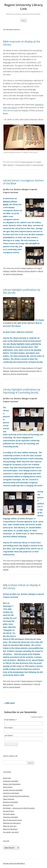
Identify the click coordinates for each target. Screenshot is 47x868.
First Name (9, 728)
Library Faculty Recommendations (16, 796)
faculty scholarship (18, 564)
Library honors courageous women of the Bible (23, 182)
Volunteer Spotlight (10, 817)
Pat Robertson (27, 684)
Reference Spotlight (10, 802)
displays (10, 165)
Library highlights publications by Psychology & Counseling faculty (22, 391)
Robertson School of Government (23, 371)
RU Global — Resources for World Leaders (19, 808)
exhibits (13, 271)
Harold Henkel (38, 165)
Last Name (9, 735)
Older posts (9, 703)
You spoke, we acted (11, 832)
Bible (5, 165)
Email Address (11, 720)
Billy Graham (8, 684)
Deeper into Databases (12, 784)
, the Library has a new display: (23, 225)
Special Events (8, 811)
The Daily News (9, 814)
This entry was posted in (12, 268)
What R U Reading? (10, 829)
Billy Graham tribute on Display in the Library (22, 587)
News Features (27, 162)
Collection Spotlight (11, 781)
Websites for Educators (12, 823)
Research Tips (8, 805)
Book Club (7, 778)
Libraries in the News (11, 793)
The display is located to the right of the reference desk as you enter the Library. (23, 323)
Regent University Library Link (24, 7)
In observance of (10, 198)
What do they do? (10, 826)
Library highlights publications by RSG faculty (22, 291)
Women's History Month (26, 271)
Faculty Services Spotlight (13, 790)
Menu (24, 20)
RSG (38, 371)
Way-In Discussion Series (12, 820)
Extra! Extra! (8, 787)
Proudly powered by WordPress (14, 863)
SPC (17, 567)
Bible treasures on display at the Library (22, 43)
